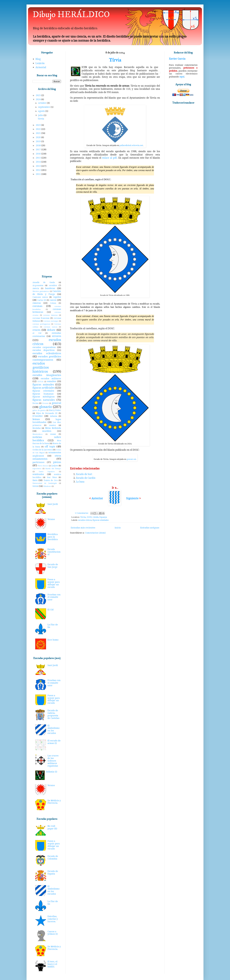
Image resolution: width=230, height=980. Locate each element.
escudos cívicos (85, 520)
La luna (80, 482)
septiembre (44, 107)
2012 (39, 170)
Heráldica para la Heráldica (53, 537)
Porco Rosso (43, 466)
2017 (39, 149)
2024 (39, 99)
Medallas (37, 428)
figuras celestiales (101, 520)
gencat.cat (131, 459)
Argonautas (38, 285)
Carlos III (42, 300)
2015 (39, 158)
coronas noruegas (51, 321)
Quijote (55, 466)
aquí (182, 77)
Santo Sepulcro (47, 472)
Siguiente (132, 498)
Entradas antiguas (150, 528)
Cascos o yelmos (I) (53, 933)
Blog (38, 59)
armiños (53, 285)
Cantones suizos (40, 297)
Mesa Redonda (53, 428)
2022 (39, 129)
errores (57, 336)
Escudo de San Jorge (53, 566)
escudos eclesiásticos (47, 353)
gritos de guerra (39, 410)
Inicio (118, 528)
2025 (39, 95)
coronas (37, 306)
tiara (35, 480)
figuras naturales (44, 400)
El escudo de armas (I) (54, 742)
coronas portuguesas (41, 324)
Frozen (45, 403)
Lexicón (40, 63)
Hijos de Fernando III (47, 413)
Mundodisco (38, 434)
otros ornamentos (47, 457)
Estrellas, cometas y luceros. (53, 919)
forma (35, 403)
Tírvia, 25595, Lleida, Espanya (94, 517)
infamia (54, 416)
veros (35, 486)
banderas (50, 288)
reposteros (37, 469)
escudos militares (51, 378)
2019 (39, 141)
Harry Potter (55, 410)
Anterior (97, 498)
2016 (39, 154)
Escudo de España (53, 872)
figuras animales (43, 384)
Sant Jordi (53, 504)
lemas (36, 419)
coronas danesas (50, 315)
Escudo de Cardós (86, 478)
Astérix (36, 288)
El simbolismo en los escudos (54, 729)
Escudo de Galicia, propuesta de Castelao (53, 714)
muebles (47, 431)
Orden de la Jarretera (43, 450)
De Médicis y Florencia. (54, 802)
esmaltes (52, 381)
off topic (50, 446)
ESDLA (40, 382)
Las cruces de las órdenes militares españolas (53, 761)
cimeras (37, 303)
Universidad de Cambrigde (45, 483)
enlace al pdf (109, 158)
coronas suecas (51, 327)
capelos (57, 297)
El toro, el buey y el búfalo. (52, 964)
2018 (39, 145)
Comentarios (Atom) (95, 533)
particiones (38, 462)
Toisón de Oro (51, 480)
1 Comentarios (82, 513)
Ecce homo (53, 640)
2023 (39, 125)
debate (51, 330)
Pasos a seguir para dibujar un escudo (54, 583)
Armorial (41, 67)
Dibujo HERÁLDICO (71, 15)
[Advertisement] (47, 225)
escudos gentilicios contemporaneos (47, 358)
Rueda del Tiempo (53, 469)
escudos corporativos (44, 347)
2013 (39, 166)
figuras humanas (43, 394)
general (56, 403)
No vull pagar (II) (52, 827)
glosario (46, 407)
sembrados (38, 474)
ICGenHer (38, 416)
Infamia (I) (52, 772)
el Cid (37, 333)
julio (41, 115)
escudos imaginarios (47, 375)
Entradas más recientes (83, 528)
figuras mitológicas (44, 397)
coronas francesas (41, 318)
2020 (39, 137)
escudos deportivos (44, 350)
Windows (47, 486)
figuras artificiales (44, 388)
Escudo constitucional (54, 552)
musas (53, 434)
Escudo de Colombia (53, 857)
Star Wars (52, 477)
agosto (42, 111)
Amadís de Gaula (44, 282)
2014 (39, 162)
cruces (36, 330)
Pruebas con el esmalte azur (54, 597)
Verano (51, 519)
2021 (39, 133)
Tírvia (115, 60)
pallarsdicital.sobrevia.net (131, 145)
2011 (39, 174)
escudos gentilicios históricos (41, 367)
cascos (53, 300)
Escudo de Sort (84, 474)
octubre (43, 103)
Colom (53, 303)
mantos (52, 425)
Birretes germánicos (41, 291)
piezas (57, 462)
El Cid (51, 610)
